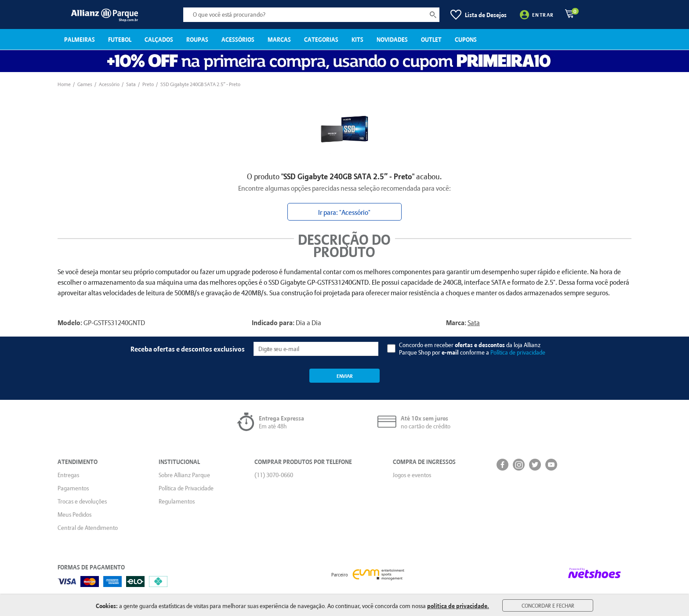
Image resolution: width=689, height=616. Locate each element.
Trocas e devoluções (82, 501)
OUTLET (431, 39)
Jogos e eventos (412, 475)
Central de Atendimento (88, 528)
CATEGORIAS (321, 39)
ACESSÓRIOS (238, 39)
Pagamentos (73, 488)
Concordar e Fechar (548, 605)
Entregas (68, 475)
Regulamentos (177, 501)
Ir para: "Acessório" (344, 212)
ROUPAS (197, 39)
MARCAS (279, 39)
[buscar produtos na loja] (433, 15)
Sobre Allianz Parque (184, 475)
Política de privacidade (518, 352)
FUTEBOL (120, 39)
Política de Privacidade (186, 488)
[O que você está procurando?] (311, 15)
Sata (474, 322)
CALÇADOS (159, 39)
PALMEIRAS (80, 39)
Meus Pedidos (74, 515)
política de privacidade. (458, 606)
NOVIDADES (392, 39)
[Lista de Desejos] (479, 15)
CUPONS (466, 39)
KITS (357, 39)
